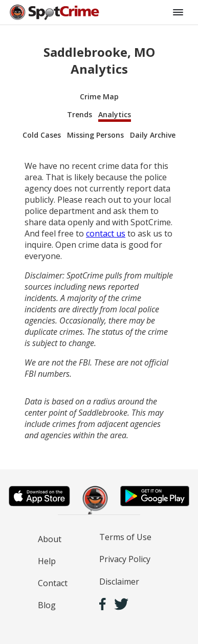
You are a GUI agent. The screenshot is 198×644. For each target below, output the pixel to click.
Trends (80, 114)
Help (47, 561)
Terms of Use (125, 537)
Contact (53, 583)
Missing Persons (95, 135)
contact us (106, 233)
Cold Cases (42, 135)
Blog (47, 605)
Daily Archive (153, 135)
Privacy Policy (125, 559)
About (50, 539)
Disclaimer (119, 582)
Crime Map (99, 96)
